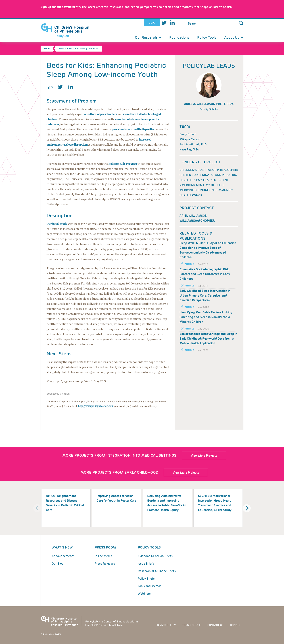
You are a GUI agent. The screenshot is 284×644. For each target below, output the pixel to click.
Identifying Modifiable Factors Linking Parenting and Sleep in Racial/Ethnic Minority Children (206, 317)
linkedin (72, 87)
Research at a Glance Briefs (157, 571)
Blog (152, 23)
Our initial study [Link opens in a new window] (57, 224)
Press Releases (105, 563)
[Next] (247, 508)
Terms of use (192, 625)
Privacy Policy (166, 625)
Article (189, 264)
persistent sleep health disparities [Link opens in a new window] (133, 129)
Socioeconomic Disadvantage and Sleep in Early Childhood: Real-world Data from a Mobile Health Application (208, 339)
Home (47, 49)
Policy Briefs (146, 578)
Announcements (63, 556)
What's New (62, 547)
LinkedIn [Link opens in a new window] (172, 23)
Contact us (215, 625)
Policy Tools (207, 38)
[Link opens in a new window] (59, 7)
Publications (179, 38)
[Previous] (37, 508)
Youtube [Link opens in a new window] (180, 23)
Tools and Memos (150, 586)
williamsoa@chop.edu (197, 221)
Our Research (146, 38)
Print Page (154, 87)
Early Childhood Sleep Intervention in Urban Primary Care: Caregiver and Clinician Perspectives (205, 296)
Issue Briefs (146, 563)
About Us (232, 38)
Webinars (144, 593)
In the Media (103, 556)
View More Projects (204, 456)
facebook (52, 87)
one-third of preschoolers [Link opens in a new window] (101, 114)
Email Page (164, 87)
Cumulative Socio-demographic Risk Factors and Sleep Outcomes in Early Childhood (205, 274)
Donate (235, 625)
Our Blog (58, 563)
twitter (62, 87)
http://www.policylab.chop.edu (95, 406)
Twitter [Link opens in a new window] (164, 23)
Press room (105, 547)
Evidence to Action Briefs (155, 556)
